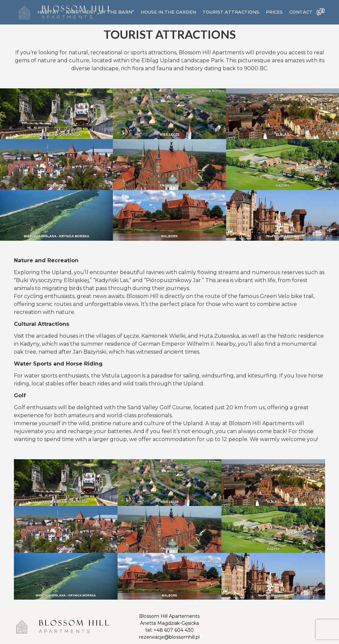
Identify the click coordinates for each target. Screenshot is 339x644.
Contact (301, 12)
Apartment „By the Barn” (100, 12)
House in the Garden (168, 12)
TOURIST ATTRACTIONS (231, 12)
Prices (274, 12)
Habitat (48, 12)
